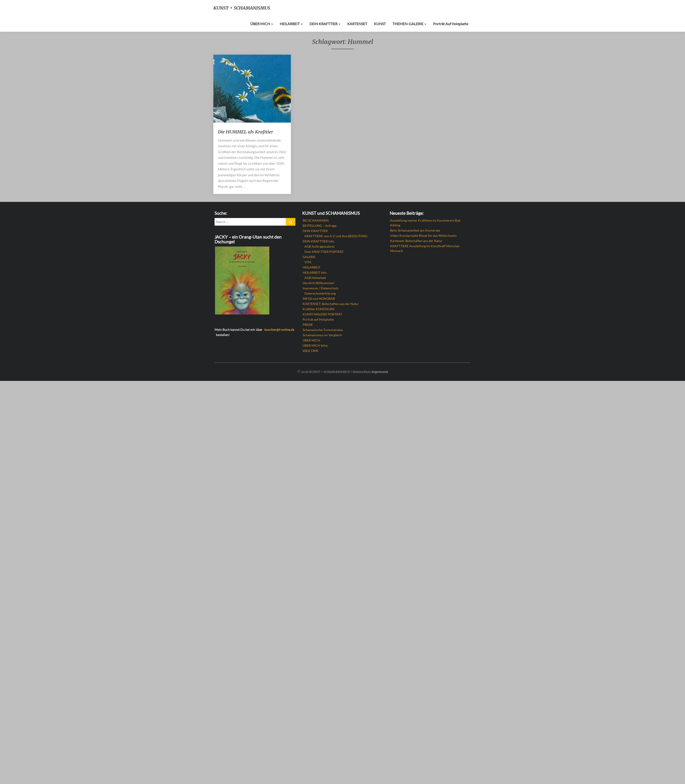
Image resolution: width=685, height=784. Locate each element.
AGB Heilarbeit (315, 278)
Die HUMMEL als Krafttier (245, 132)
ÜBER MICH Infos (315, 345)
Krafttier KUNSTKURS (318, 309)
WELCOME (311, 351)
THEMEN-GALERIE (412, 24)
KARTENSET (361, 24)
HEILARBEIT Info (315, 272)
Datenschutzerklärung (320, 293)
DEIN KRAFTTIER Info (318, 241)
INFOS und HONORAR (319, 299)
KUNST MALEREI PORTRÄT (322, 314)
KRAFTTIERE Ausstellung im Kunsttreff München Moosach (425, 248)
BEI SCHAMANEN (316, 220)
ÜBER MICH (268, 24)
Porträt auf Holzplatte (451, 24)
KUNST (383, 24)
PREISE (308, 325)
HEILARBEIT (297, 24)
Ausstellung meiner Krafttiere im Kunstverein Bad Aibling (425, 223)
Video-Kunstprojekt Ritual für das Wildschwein (423, 236)
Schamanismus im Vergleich (322, 335)
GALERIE (309, 257)
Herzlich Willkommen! (319, 283)
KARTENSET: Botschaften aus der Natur (331, 304)
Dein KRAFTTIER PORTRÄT (324, 252)
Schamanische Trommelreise (323, 330)
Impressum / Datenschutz (321, 288)
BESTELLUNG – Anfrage (320, 226)
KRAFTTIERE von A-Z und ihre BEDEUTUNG (336, 236)
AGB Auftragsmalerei (320, 246)
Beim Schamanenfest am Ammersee (415, 230)
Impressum (380, 372)
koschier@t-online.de (279, 330)
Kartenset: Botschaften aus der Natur (416, 241)
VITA (308, 262)
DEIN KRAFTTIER (330, 24)
